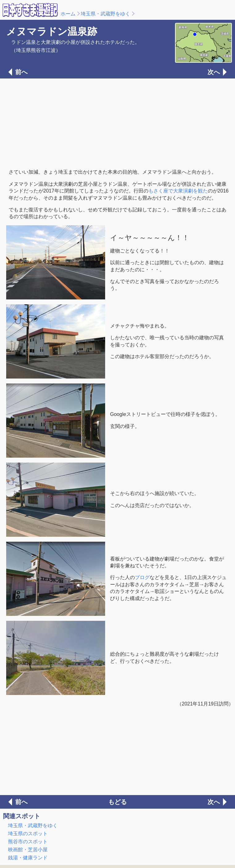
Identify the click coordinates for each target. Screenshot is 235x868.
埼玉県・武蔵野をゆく (105, 14)
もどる (117, 802)
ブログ (142, 577)
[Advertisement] (117, 123)
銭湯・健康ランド (28, 858)
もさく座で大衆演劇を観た (178, 191)
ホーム (68, 14)
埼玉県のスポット (28, 834)
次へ (214, 72)
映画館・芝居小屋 (28, 850)
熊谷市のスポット (28, 842)
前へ (21, 72)
